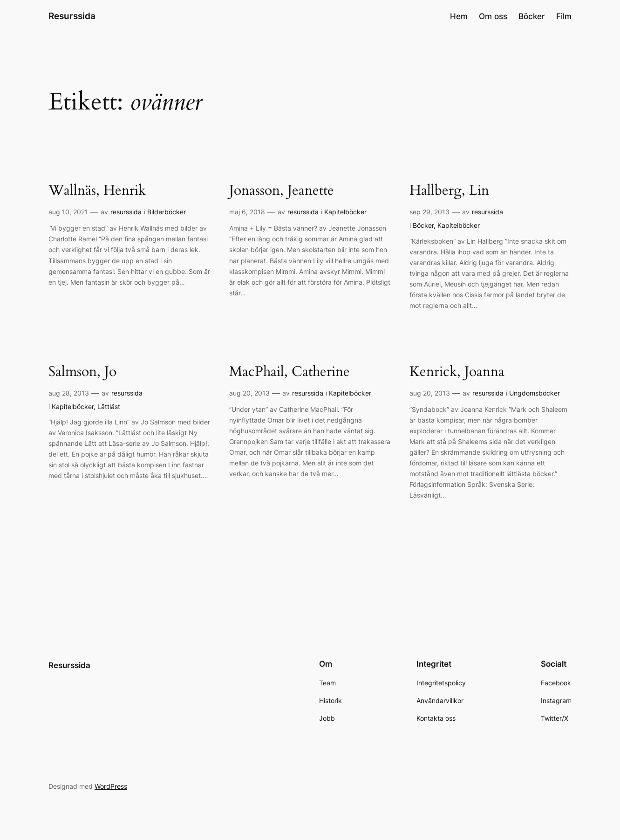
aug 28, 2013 (69, 393)
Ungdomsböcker (535, 393)
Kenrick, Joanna (457, 372)
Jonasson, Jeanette (282, 191)
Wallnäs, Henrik (97, 191)
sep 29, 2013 (429, 212)
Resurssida (72, 16)
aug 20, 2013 (249, 393)
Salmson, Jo (82, 372)
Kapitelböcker (345, 212)
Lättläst (109, 406)
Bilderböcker (167, 212)
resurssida (126, 212)
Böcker (423, 225)
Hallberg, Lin (449, 191)
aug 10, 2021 (68, 212)
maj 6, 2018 (247, 212)
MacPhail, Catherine (290, 372)
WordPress (111, 786)
